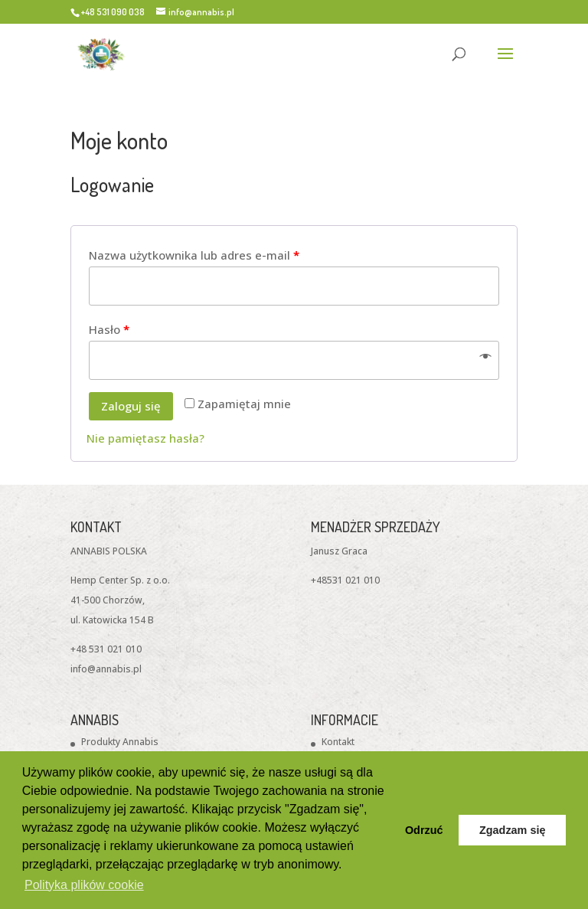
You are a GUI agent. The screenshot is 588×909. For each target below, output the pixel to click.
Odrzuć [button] (424, 830)
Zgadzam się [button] (512, 830)
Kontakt (338, 742)
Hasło (109, 329)
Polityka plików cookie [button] (84, 885)
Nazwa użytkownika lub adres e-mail (194, 255)
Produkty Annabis (120, 742)
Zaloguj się (131, 406)
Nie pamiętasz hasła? (145, 438)
